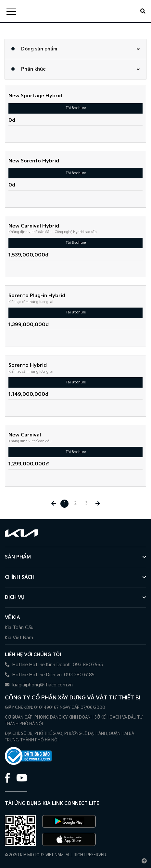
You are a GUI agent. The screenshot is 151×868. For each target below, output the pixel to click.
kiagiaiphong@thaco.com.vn (39, 685)
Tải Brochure (76, 108)
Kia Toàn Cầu (19, 628)
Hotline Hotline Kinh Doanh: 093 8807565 (54, 665)
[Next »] (98, 504)
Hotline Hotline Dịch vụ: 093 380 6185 (50, 675)
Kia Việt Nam (19, 638)
